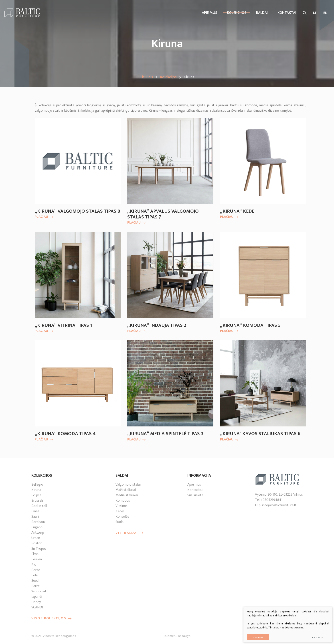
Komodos (123, 501)
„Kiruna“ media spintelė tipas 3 (165, 434)
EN (325, 13)
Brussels (37, 501)
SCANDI (37, 607)
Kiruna (36, 490)
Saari (35, 517)
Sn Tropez (39, 549)
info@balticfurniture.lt (279, 505)
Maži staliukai (126, 490)
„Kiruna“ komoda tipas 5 (250, 325)
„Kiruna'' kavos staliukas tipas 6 (260, 434)
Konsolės (122, 517)
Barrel (36, 586)
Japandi (37, 597)
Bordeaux (38, 522)
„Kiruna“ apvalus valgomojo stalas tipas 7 (163, 214)
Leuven (37, 559)
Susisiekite (195, 495)
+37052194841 (272, 500)
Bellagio (37, 485)
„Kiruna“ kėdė (237, 211)
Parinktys (314, 634)
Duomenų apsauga (177, 636)
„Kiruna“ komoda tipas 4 (65, 434)
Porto (36, 570)
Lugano (37, 527)
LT (315, 13)
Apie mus (210, 13)
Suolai (120, 522)
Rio (34, 565)
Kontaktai (195, 490)
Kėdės (120, 511)
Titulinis (146, 77)
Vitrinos (121, 506)
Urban (36, 538)
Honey (36, 602)
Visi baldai (130, 533)
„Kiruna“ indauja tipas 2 (157, 325)
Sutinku (255, 634)
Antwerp (38, 533)
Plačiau (44, 217)
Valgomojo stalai (128, 485)
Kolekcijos (237, 13)
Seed (35, 581)
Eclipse (36, 495)
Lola (34, 575)
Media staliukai (127, 495)
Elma (35, 554)
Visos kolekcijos (52, 618)
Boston (37, 543)
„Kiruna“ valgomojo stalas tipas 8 (77, 211)
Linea (35, 511)
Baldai (262, 13)
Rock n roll (39, 506)
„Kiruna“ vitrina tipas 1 (63, 325)
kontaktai (287, 13)
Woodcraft (40, 591)
